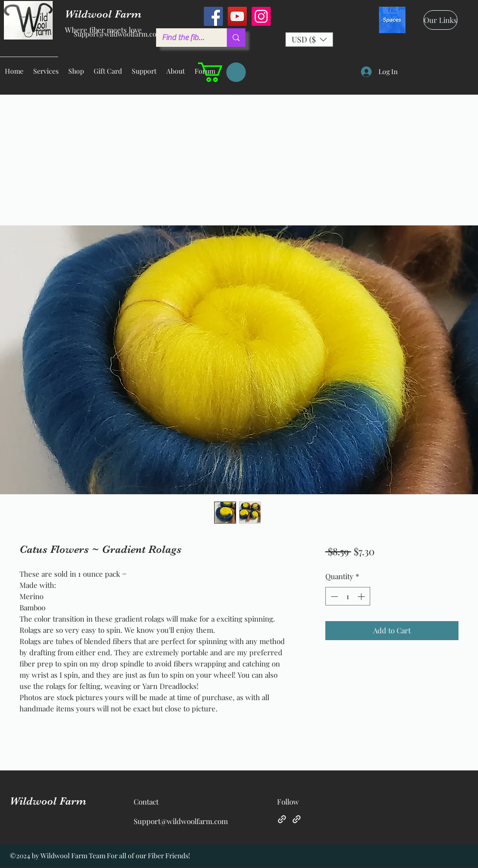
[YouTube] (237, 16)
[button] (309, 40)
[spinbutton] (348, 596)
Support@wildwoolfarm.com (118, 34)
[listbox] (309, 40)
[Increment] (362, 596)
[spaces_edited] (392, 20)
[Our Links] (440, 20)
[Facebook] (213, 16)
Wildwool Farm (48, 801)
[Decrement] (333, 596)
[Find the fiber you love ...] (184, 38)
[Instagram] (261, 16)
